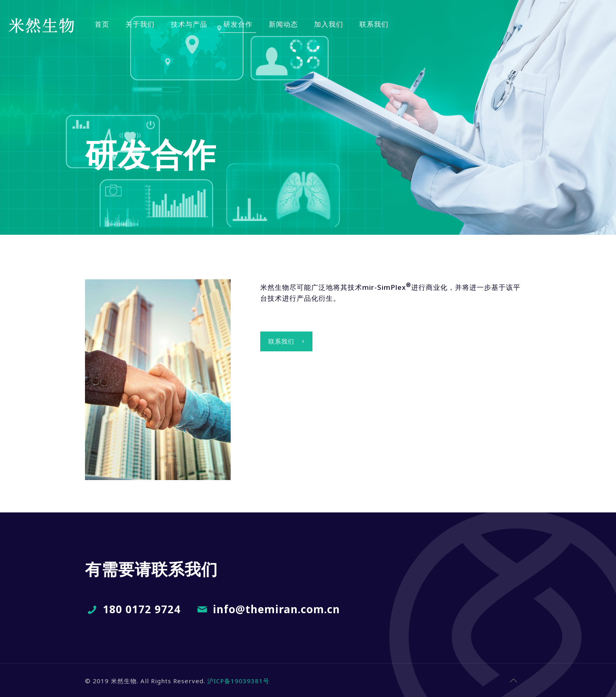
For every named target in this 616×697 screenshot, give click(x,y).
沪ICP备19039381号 (238, 681)
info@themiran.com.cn (276, 609)
